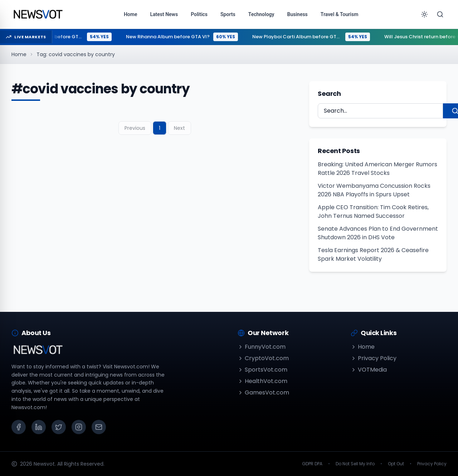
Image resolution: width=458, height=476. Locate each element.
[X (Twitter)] (59, 427)
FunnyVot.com (262, 347)
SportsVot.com (262, 370)
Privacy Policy (374, 358)
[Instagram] (79, 427)
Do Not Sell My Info (355, 464)
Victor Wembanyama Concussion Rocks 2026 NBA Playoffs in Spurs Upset (374, 190)
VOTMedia (369, 370)
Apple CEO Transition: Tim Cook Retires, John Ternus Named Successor (373, 212)
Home (19, 54)
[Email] (99, 427)
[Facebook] (19, 427)
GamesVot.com (263, 392)
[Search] (440, 14)
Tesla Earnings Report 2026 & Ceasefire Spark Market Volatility (373, 254)
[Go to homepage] (38, 14)
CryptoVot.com (263, 358)
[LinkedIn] (39, 427)
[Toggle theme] (424, 14)
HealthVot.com (262, 381)
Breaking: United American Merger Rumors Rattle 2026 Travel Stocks (377, 169)
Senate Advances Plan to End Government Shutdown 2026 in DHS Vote (378, 233)
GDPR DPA (312, 464)
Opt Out (396, 464)
